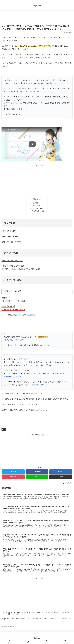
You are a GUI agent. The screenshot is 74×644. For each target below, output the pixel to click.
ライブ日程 (35, 203)
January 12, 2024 (37, 385)
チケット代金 (36, 206)
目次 (34, 199)
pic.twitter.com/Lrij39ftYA (13, 377)
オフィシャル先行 (40, 211)
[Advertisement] (37, 17)
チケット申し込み (37, 209)
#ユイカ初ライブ (17, 341)
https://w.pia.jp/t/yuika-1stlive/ (24, 315)
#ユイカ (7, 341)
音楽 (4, 430)
